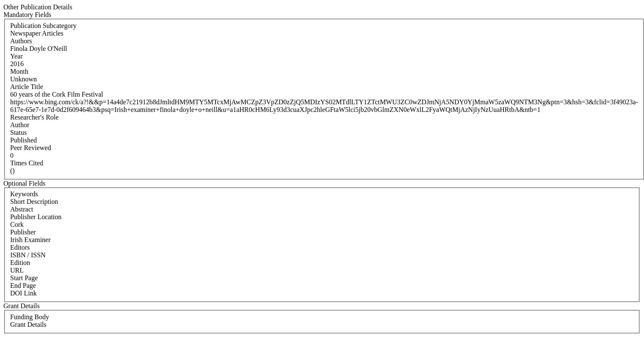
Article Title (27, 87)
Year (16, 56)
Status (18, 132)
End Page (23, 285)
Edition (20, 263)
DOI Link (23, 293)
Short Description (34, 202)
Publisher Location (36, 217)
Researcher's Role (34, 117)
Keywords (24, 194)
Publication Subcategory (43, 26)
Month (19, 71)
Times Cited (27, 163)
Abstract (22, 209)
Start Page (24, 278)
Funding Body (30, 317)
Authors (21, 41)
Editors (20, 247)
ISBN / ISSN (28, 255)
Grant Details (28, 324)
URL (17, 270)
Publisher (23, 232)
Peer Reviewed (30, 148)
